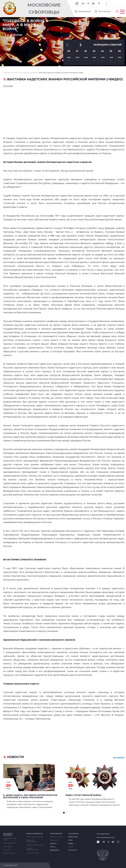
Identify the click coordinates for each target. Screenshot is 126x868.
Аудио (71, 847)
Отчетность (73, 850)
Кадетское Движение (35, 834)
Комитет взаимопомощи (32, 849)
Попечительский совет (10, 839)
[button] (106, 4)
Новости (53, 843)
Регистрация (104, 11)
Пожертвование (56, 834)
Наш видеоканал (103, 834)
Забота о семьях (56, 837)
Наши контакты (9, 853)
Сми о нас (7, 850)
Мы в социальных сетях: (106, 837)
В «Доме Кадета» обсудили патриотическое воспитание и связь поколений (30, 796)
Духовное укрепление (35, 845)
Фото (70, 840)
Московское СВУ (10, 843)
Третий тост (54, 840)
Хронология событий (35, 837)
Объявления (55, 850)
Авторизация (85, 11)
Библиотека (73, 837)
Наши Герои (8, 846)
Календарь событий (108, 45)
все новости (119, 757)
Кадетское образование (31, 841)
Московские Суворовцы (44, 9)
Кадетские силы (33, 853)
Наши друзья (73, 834)
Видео (71, 843)
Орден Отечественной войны (83, 795)
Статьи (52, 847)
